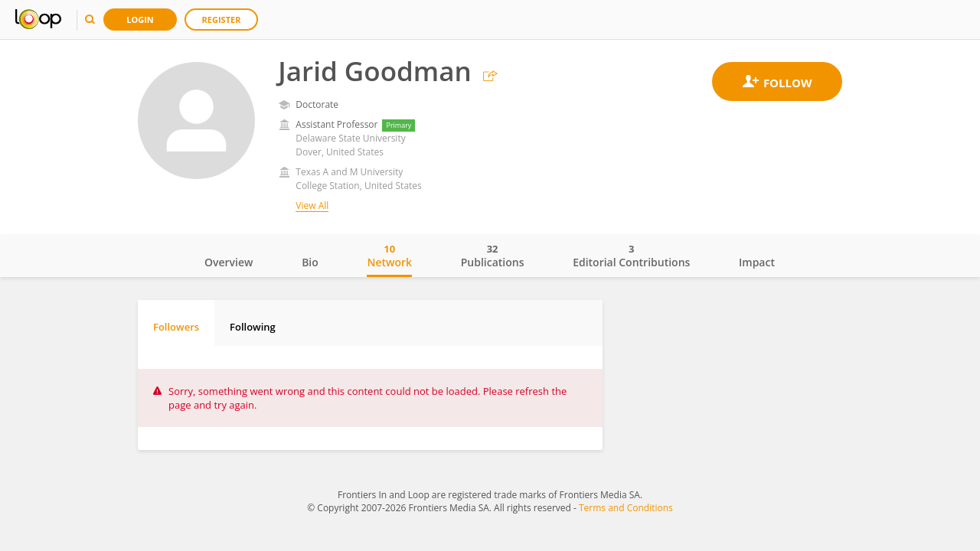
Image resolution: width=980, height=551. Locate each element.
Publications (493, 256)
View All (312, 205)
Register (222, 20)
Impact (757, 262)
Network (389, 256)
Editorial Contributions (631, 256)
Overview (229, 262)
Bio (310, 262)
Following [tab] (253, 327)
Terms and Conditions (626, 508)
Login (140, 20)
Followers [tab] (176, 327)
